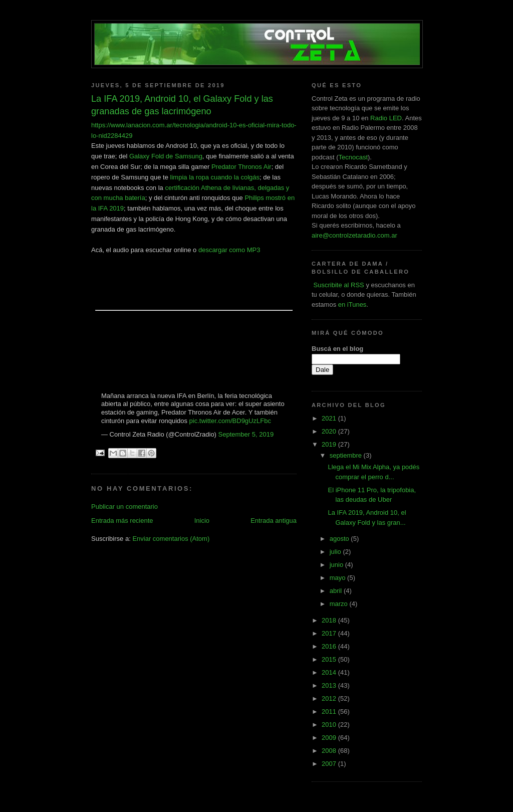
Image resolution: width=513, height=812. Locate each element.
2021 (330, 418)
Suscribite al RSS (338, 285)
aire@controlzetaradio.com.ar (354, 235)
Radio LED (386, 118)
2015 (330, 659)
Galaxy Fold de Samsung (166, 156)
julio (336, 552)
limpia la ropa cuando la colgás (215, 177)
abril (337, 591)
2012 (330, 698)
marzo (340, 604)
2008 (330, 751)
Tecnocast (353, 157)
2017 (330, 633)
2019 (330, 444)
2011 (330, 712)
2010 (330, 725)
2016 (330, 646)
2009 (330, 738)
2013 (330, 685)
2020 (330, 431)
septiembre (347, 455)
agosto (340, 539)
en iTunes (352, 304)
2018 (330, 620)
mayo (338, 578)
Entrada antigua (274, 521)
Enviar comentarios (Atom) (171, 539)
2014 (330, 672)
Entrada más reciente (122, 521)
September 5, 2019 (246, 434)
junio (337, 565)
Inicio (202, 521)
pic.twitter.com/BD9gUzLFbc (230, 421)
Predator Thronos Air (241, 167)
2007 (330, 764)
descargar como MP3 (229, 250)
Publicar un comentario (124, 506)
